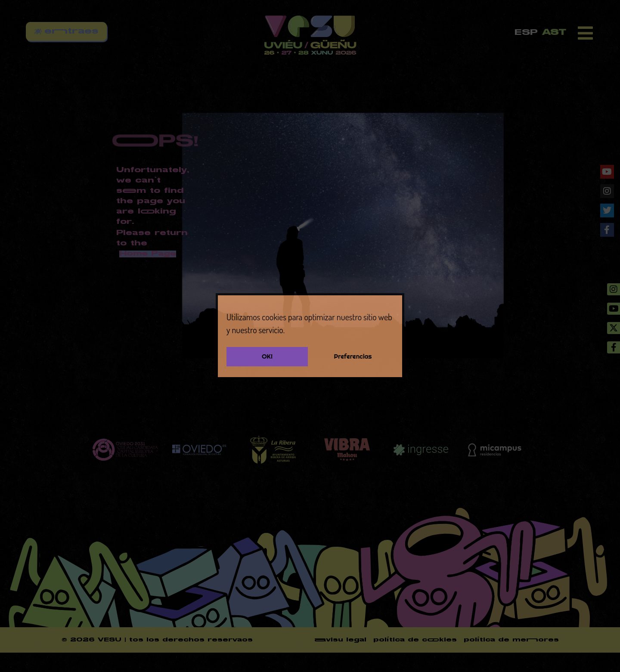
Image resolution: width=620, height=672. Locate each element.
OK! (267, 356)
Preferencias (353, 356)
